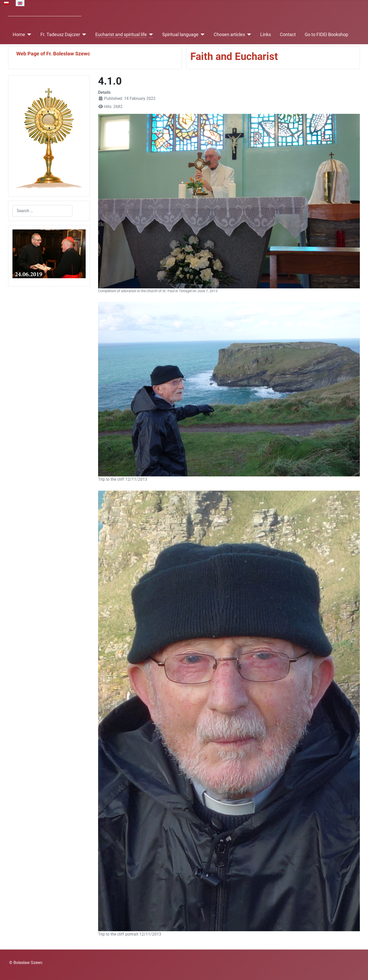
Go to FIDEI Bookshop (326, 35)
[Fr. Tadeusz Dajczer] (83, 35)
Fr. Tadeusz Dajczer (60, 35)
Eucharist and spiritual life (121, 35)
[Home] (28, 35)
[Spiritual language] (202, 35)
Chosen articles (229, 35)
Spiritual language (180, 35)
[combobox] (42, 211)
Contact (288, 35)
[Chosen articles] (248, 35)
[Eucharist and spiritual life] (150, 35)
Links (266, 35)
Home (19, 35)
